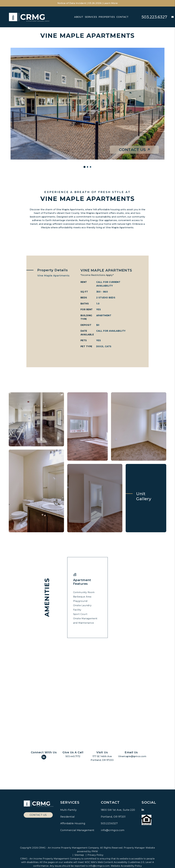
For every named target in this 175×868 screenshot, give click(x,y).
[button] (170, 17)
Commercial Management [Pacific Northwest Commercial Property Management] (77, 830)
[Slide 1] (85, 167)
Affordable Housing (73, 823)
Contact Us (134, 150)
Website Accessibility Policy (126, 866)
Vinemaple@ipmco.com (132, 756)
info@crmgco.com (113, 830)
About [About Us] (79, 17)
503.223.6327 (154, 17)
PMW (95, 851)
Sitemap (79, 855)
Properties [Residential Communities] (107, 17)
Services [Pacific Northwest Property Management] (91, 17)
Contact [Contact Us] (122, 17)
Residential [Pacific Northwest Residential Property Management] (68, 817)
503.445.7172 (73, 756)
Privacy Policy (95, 855)
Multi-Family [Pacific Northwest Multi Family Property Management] (68, 810)
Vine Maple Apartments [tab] (53, 276)
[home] (29, 17)
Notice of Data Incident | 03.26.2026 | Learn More (87, 3)
